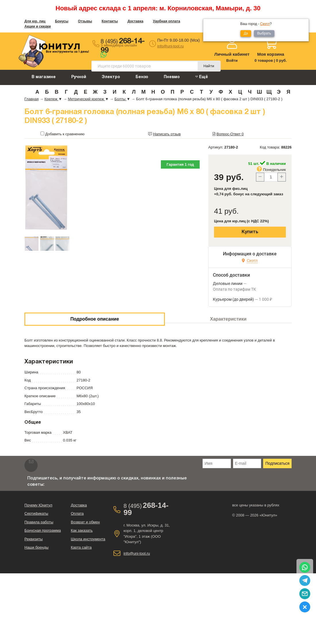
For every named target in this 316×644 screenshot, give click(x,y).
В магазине (44, 77)
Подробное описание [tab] (95, 319)
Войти (232, 60)
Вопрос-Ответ (230, 134)
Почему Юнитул (38, 505)
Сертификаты (36, 513)
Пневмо (172, 77)
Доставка (135, 21)
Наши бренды (36, 547)
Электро (111, 77)
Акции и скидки (38, 26)
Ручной (79, 77)
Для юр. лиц (35, 21)
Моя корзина (271, 54)
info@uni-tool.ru (171, 46)
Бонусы (62, 21)
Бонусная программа (43, 530)
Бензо (142, 77)
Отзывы (85, 21)
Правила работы (39, 522)
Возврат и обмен (85, 522)
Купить (250, 232)
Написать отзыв (167, 134)
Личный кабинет (232, 54)
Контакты (110, 21)
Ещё (202, 77)
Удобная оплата (166, 21)
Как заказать (82, 530)
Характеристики (228, 319)
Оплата (77, 513)
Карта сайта (81, 547)
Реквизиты (34, 539)
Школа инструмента (88, 539)
